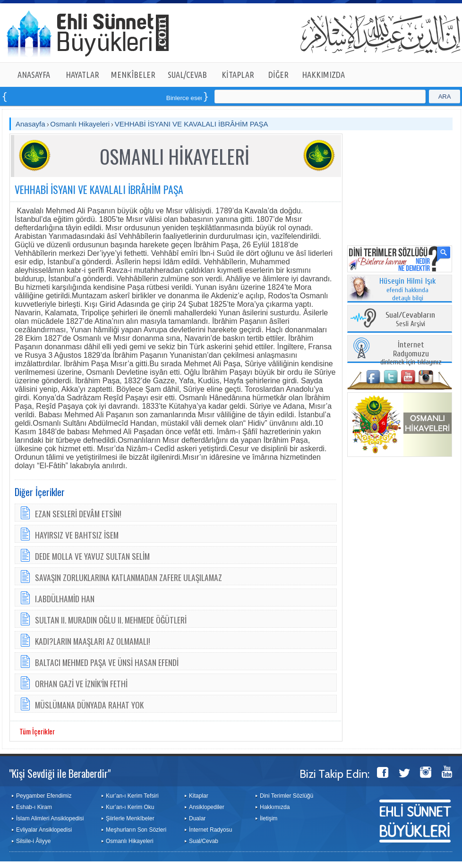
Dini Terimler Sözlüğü (287, 796)
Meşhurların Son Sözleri (136, 830)
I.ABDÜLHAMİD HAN (65, 598)
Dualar (197, 818)
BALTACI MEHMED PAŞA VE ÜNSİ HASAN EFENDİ (107, 662)
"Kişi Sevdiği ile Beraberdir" (60, 773)
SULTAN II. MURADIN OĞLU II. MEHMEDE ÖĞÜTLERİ (111, 620)
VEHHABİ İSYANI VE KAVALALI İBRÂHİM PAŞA (192, 124)
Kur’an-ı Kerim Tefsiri (132, 796)
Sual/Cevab (204, 841)
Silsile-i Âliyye (33, 841)
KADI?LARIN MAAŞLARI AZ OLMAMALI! (93, 641)
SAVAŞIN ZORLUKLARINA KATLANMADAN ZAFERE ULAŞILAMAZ (128, 577)
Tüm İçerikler (37, 731)
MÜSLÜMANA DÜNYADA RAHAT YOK (89, 705)
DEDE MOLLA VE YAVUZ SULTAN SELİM (92, 556)
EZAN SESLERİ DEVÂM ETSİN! (78, 514)
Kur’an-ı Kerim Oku (130, 807)
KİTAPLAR (238, 75)
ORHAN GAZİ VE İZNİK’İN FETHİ (81, 683)
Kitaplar (199, 796)
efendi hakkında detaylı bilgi (408, 290)
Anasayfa (30, 124)
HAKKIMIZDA (323, 75)
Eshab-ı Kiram (34, 807)
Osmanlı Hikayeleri (80, 124)
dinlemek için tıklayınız (411, 354)
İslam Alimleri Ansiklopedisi (50, 818)
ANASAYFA (34, 75)
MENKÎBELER (133, 75)
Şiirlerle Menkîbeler (130, 818)
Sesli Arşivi (410, 320)
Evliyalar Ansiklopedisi (44, 830)
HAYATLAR (82, 75)
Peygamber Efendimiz (44, 796)
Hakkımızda (275, 807)
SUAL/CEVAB (187, 75)
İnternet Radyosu (210, 830)
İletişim (269, 818)
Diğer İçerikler (40, 492)
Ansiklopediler (207, 807)
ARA (445, 97)
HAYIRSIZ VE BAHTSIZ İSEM (77, 535)
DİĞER (278, 75)
